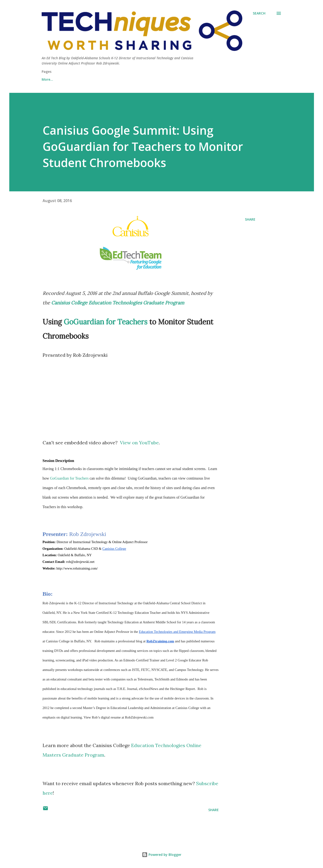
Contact (73, 79)
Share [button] (250, 219)
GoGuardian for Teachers (106, 322)
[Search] (259, 13)
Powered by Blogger (162, 855)
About (47, 79)
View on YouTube (139, 443)
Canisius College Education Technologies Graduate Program (118, 303)
